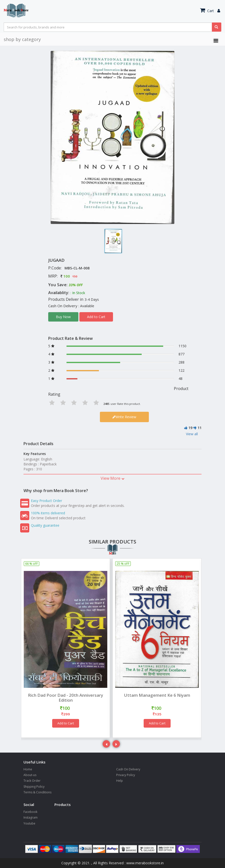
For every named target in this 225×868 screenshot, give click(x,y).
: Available (86, 306)
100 (67, 276)
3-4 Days (92, 299)
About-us (30, 775)
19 (190, 428)
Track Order (32, 781)
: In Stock (78, 293)
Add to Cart (96, 317)
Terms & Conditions (37, 792)
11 (200, 428)
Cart (207, 11)
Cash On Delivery (128, 769)
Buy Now (63, 317)
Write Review (124, 417)
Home (28, 769)
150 (75, 276)
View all (192, 434)
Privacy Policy (126, 775)
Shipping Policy (34, 787)
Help (120, 781)
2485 (106, 404)
